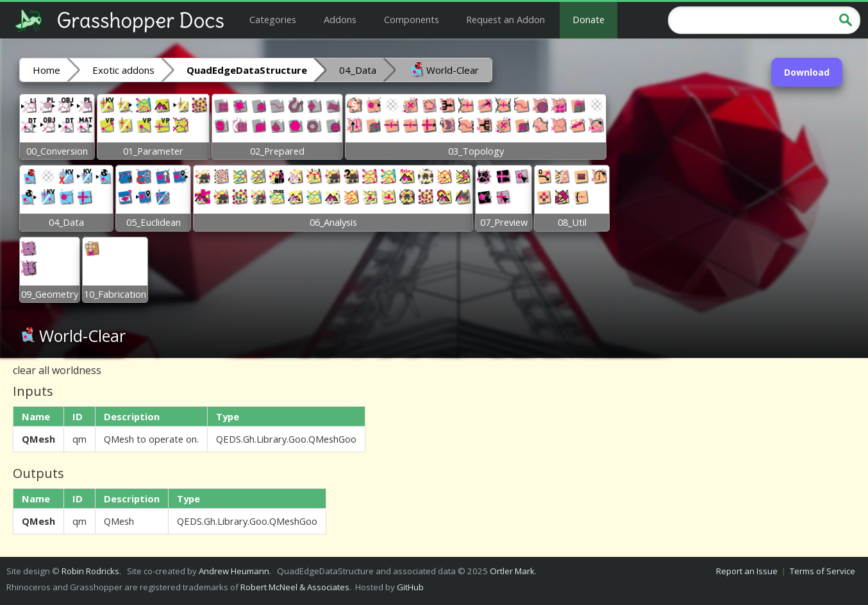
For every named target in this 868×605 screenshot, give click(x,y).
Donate (588, 19)
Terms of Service (822, 571)
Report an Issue (747, 571)
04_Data (358, 70)
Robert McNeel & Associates (295, 587)
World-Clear (444, 69)
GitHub (410, 587)
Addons (340, 19)
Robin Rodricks (90, 571)
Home (46, 70)
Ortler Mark (512, 571)
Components (412, 19)
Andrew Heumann (234, 571)
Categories (273, 19)
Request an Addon (505, 19)
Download (807, 72)
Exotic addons (123, 70)
